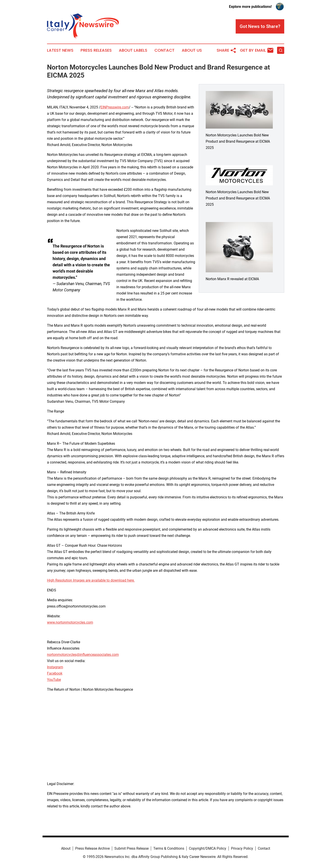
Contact (164, 50)
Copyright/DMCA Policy (208, 848)
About (66, 848)
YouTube (54, 680)
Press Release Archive (92, 848)
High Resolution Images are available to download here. (91, 580)
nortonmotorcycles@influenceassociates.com (83, 655)
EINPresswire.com (115, 107)
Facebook (55, 673)
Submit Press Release (131, 848)
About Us (192, 50)
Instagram (55, 667)
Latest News (60, 50)
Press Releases (96, 50)
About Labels (133, 50)
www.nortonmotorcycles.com (70, 622)
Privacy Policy (242, 848)
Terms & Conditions (169, 848)
